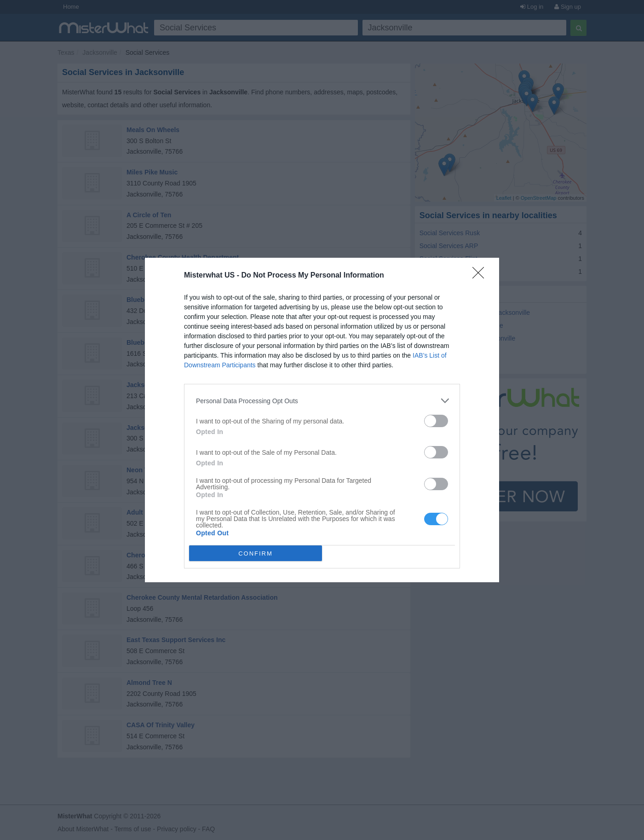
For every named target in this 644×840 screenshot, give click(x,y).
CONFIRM (256, 553)
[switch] (436, 421)
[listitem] (322, 401)
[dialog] (322, 420)
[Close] (481, 276)
